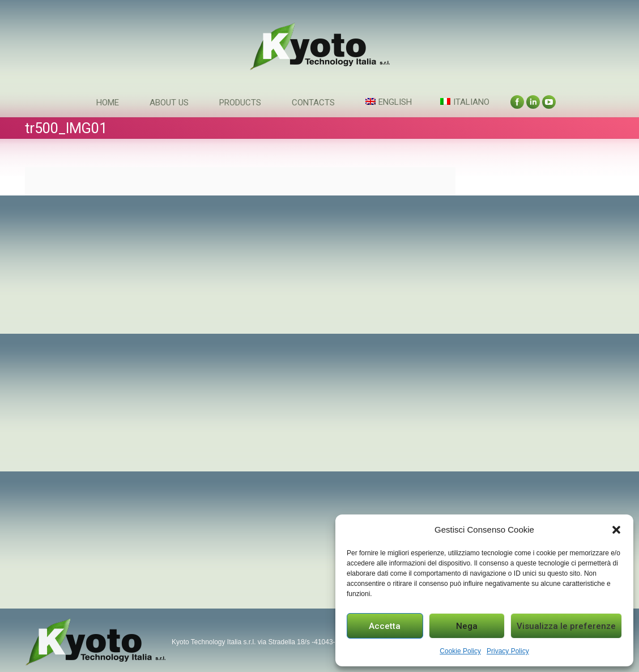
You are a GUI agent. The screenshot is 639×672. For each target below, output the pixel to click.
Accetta (385, 626)
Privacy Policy (508, 651)
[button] (616, 530)
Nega (467, 626)
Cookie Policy (460, 651)
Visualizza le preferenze (566, 626)
